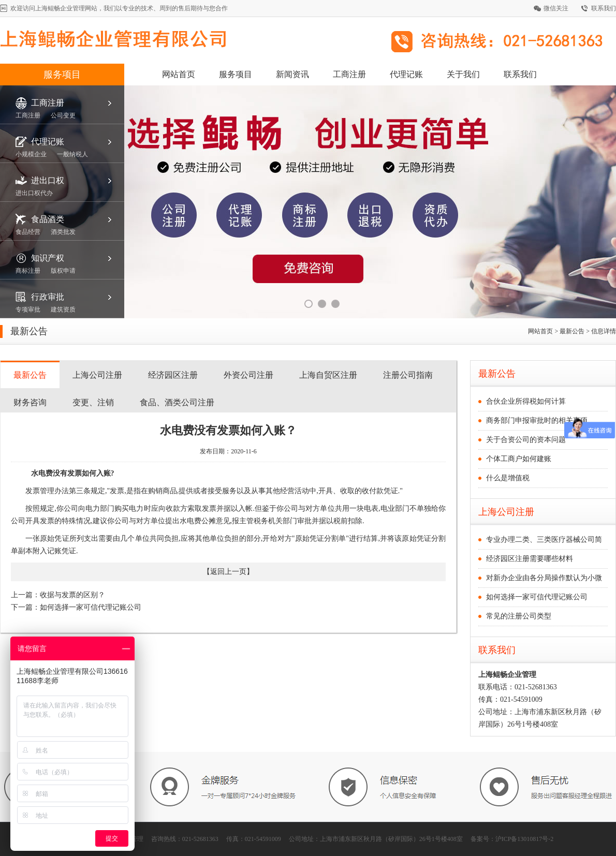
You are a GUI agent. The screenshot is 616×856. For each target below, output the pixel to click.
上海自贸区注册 (328, 375)
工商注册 (349, 74)
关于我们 (463, 74)
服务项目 (62, 75)
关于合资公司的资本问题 (526, 440)
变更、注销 (93, 402)
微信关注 (556, 8)
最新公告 (30, 375)
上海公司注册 (97, 375)
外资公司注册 (248, 375)
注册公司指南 (408, 375)
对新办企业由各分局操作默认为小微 (544, 578)
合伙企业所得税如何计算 (526, 401)
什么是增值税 (508, 478)
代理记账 (406, 74)
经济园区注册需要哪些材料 (530, 559)
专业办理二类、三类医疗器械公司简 (544, 540)
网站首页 (179, 74)
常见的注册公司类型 (519, 616)
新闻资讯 (292, 74)
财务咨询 (30, 402)
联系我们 (604, 8)
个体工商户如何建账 (519, 459)
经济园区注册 (173, 375)
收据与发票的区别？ (72, 595)
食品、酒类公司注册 (177, 402)
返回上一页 (228, 572)
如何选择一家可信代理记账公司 (91, 607)
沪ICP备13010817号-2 (525, 839)
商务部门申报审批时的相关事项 (537, 420)
